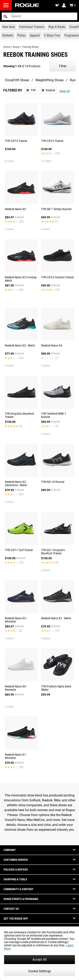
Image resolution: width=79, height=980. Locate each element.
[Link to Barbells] (8, 36)
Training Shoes (30, 47)
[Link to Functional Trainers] (32, 27)
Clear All (65, 91)
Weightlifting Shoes (49, 80)
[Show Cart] (72, 5)
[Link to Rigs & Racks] (57, 27)
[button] (5, 16)
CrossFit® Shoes (17, 80)
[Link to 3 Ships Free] (52, 36)
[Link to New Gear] (9, 27)
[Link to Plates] (21, 36)
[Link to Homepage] (27, 5)
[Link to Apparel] (35, 36)
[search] (39, 16)
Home (7, 47)
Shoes (16, 47)
